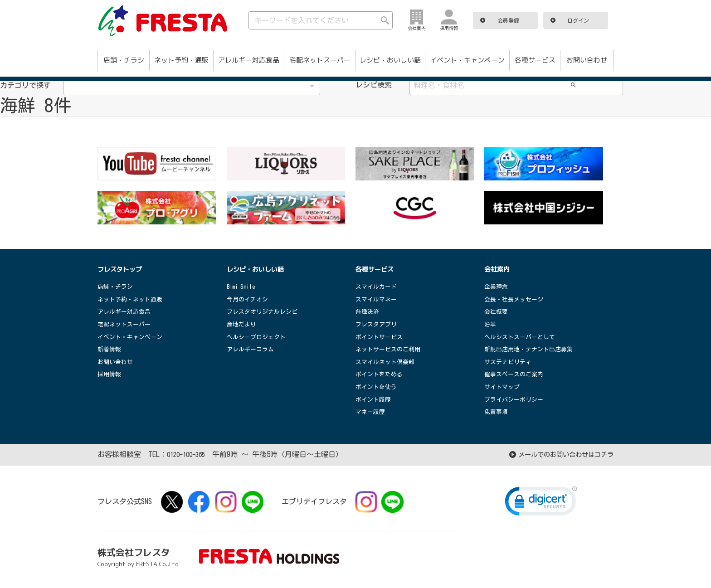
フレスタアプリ (378, 324)
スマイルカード (378, 287)
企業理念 (497, 287)
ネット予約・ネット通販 (132, 299)
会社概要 (497, 311)
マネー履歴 (371, 412)
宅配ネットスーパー (320, 60)
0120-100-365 (189, 454)
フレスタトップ (123, 269)
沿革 (491, 324)
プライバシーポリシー (516, 399)
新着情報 (110, 349)
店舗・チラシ (124, 60)
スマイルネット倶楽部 (387, 362)
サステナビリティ (510, 362)
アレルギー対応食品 (249, 60)
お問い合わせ (587, 60)
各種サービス (535, 60)
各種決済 (368, 311)
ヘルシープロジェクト (258, 337)
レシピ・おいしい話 (390, 60)
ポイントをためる (381, 374)
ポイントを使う (378, 387)
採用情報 (110, 374)
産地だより (243, 324)
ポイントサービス (381, 337)
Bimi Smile (243, 287)
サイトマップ (503, 387)
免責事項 (497, 412)
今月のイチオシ (249, 299)
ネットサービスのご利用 (390, 349)
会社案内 (499, 269)
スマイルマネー (378, 299)
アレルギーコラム (252, 349)
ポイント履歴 (375, 399)
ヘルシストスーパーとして (522, 337)
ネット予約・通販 (181, 60)
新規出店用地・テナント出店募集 (532, 349)
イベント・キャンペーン (467, 60)
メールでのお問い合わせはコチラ (559, 454)
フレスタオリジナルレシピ (265, 311)
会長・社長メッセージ (516, 299)
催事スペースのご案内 (516, 374)
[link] (541, 503)
